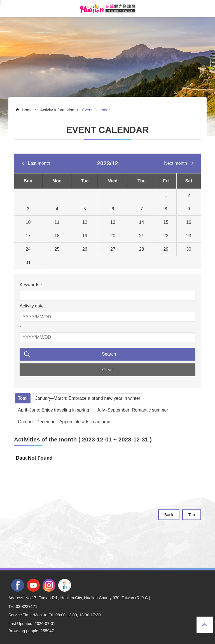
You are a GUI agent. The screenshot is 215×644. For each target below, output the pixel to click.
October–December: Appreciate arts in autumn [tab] (64, 422)
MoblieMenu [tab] (8, 8)
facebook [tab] (18, 585)
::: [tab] (2, 2)
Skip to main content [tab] (3, 3)
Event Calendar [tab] (96, 110)
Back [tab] (169, 515)
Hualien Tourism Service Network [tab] (107, 8)
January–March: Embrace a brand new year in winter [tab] (88, 398)
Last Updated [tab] (20, 624)
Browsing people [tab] (23, 631)
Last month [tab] (39, 163)
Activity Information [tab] (57, 110)
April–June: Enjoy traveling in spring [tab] (53, 410)
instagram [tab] (49, 585)
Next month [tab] (176, 163)
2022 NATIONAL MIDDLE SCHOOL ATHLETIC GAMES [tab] (65, 585)
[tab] (107, 439)
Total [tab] (23, 398)
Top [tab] (205, 625)
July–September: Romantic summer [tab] (132, 410)
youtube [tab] (33, 585)
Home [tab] (27, 110)
